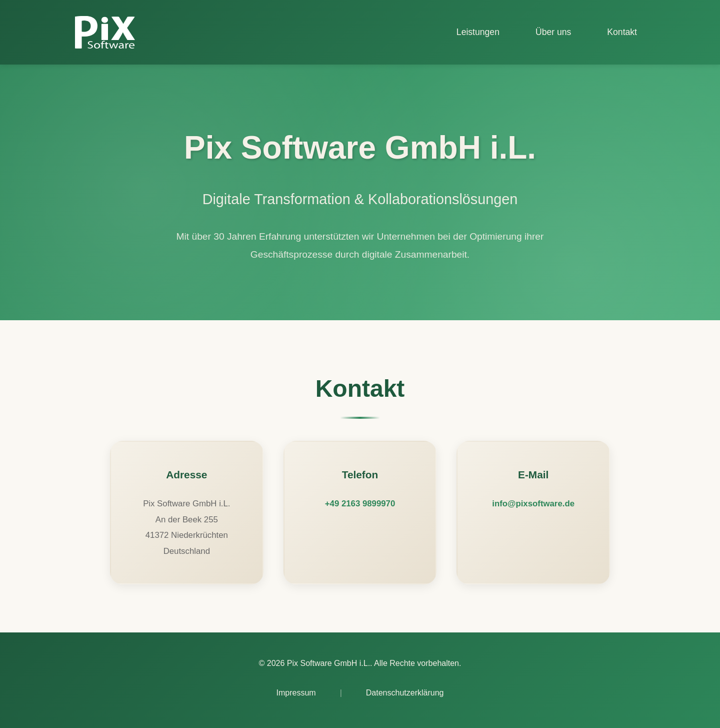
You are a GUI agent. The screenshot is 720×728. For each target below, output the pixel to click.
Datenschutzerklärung (405, 693)
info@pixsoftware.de (533, 504)
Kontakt (622, 32)
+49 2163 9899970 (360, 504)
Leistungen (478, 32)
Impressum (296, 693)
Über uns (553, 32)
